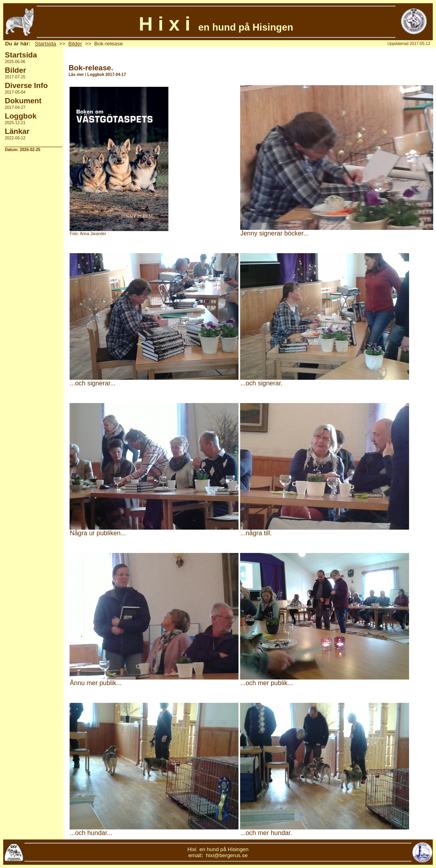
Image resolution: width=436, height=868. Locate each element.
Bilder (75, 44)
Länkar (17, 131)
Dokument (23, 101)
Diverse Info (26, 85)
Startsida (46, 44)
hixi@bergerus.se (227, 855)
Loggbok (21, 116)
